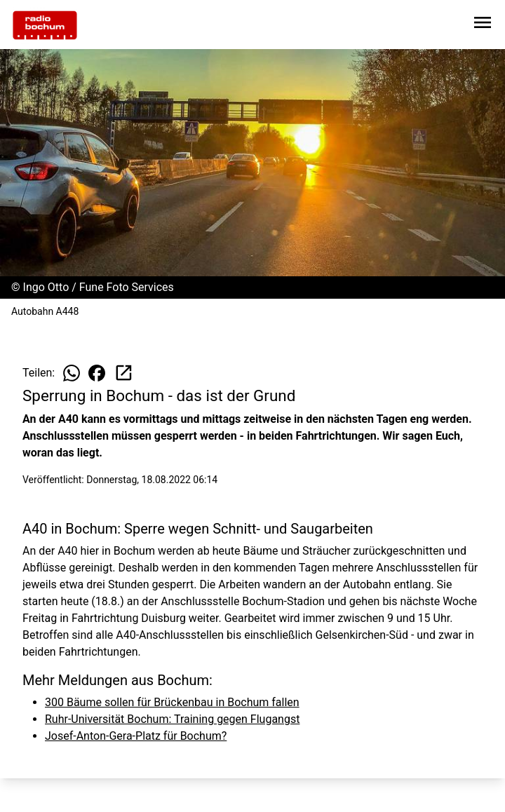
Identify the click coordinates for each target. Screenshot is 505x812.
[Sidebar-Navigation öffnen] (483, 25)
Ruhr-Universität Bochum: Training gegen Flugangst (172, 719)
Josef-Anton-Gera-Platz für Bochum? (136, 736)
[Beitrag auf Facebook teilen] (97, 373)
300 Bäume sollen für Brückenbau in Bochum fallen (172, 702)
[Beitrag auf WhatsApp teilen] (72, 373)
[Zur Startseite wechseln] (45, 25)
